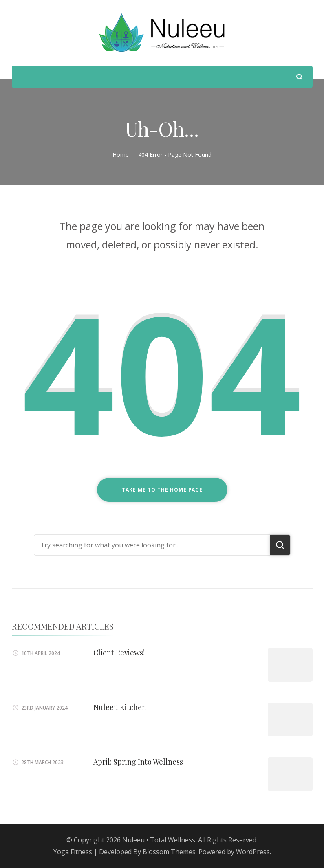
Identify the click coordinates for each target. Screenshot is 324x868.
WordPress (253, 852)
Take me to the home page (162, 490)
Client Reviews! (119, 653)
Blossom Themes (169, 852)
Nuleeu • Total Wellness (159, 840)
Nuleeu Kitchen (120, 707)
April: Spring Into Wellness (138, 762)
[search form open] (299, 77)
